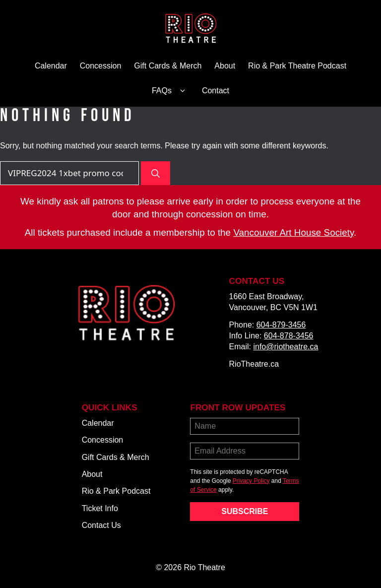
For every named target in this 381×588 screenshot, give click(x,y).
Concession (101, 66)
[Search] (156, 173)
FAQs (170, 91)
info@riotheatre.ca (286, 347)
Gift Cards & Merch (168, 66)
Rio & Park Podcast (116, 491)
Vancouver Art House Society (293, 232)
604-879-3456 (281, 325)
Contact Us (101, 525)
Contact (216, 91)
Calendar (51, 66)
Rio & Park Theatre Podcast (297, 66)
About (225, 66)
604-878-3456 (289, 336)
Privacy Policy (251, 481)
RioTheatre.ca (254, 364)
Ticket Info (100, 508)
